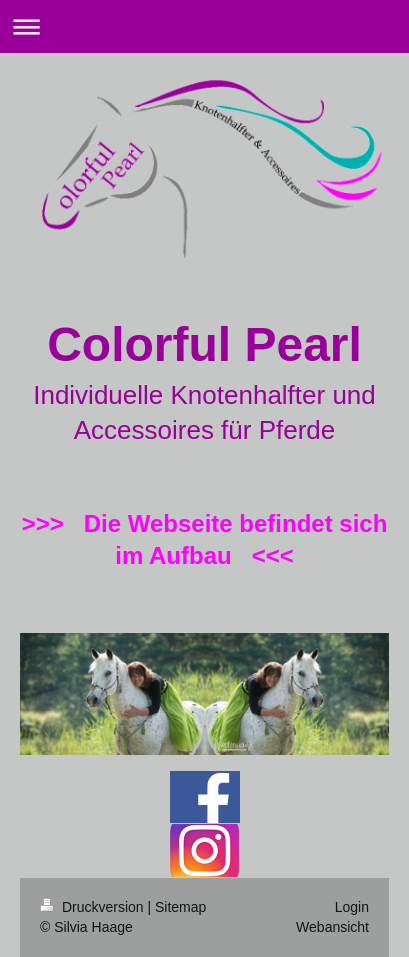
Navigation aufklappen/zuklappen (204, 26)
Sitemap (180, 907)
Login (352, 907)
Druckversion (93, 907)
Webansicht (332, 927)
